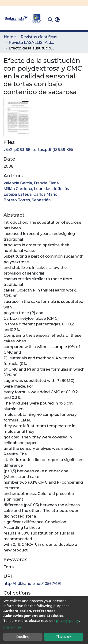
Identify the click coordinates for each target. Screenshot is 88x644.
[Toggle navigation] (81, 20)
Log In (68, 20)
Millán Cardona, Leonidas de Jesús (36, 189)
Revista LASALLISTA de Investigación (32, 43)
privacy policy (67, 621)
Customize (12, 627)
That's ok (63, 637)
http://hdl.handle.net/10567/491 (32, 584)
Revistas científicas (39, 37)
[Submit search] (50, 20)
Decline (23, 637)
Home (10, 37)
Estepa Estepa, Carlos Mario (31, 194)
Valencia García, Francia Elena (31, 183)
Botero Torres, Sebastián (27, 200)
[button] (57, 20)
